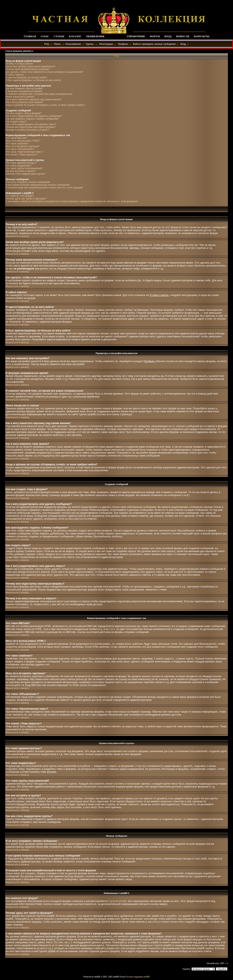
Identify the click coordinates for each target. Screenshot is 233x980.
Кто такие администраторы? (21, 163)
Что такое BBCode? (16, 138)
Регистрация (106, 44)
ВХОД (168, 36)
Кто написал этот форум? (20, 196)
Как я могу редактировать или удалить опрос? (31, 124)
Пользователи (73, 44)
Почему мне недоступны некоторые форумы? (31, 127)
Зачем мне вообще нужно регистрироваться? (31, 66)
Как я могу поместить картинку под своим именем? (34, 100)
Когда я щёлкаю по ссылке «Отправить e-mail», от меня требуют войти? (45, 105)
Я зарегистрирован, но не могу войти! (26, 77)
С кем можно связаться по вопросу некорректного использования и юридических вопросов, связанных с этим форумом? (72, 201)
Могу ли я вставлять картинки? (23, 146)
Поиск (57, 44)
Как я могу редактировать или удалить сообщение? (34, 116)
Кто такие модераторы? (19, 166)
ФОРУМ (155, 36)
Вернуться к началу (17, 236)
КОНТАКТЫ (202, 36)
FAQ (47, 44)
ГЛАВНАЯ (30, 36)
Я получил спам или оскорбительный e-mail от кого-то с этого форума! (44, 188)
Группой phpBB (117, 901)
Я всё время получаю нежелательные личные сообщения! (38, 185)
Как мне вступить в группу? (21, 171)
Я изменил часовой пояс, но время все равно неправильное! (39, 94)
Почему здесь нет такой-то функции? (26, 199)
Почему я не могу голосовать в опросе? (27, 130)
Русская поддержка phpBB (138, 977)
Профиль (123, 44)
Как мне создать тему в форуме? (24, 113)
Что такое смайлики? (17, 144)
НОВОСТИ (183, 36)
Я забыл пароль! (15, 75)
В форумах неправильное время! (24, 91)
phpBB (97, 977)
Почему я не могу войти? (19, 64)
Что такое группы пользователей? (24, 168)
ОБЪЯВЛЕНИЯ (95, 36)
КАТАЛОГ (75, 36)
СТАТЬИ (59, 36)
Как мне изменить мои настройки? (25, 89)
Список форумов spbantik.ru (19, 51)
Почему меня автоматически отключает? (28, 69)
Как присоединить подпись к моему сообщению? (32, 119)
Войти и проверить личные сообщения (154, 44)
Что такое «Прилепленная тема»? (24, 152)
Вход (183, 44)
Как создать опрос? (16, 122)
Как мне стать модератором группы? (26, 174)
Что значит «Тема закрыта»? (21, 155)
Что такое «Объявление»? (20, 149)
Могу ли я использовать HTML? (23, 141)
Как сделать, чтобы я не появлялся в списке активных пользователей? (44, 72)
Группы (90, 44)
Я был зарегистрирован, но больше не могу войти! (33, 80)
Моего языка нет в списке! (20, 97)
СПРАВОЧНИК (136, 36)
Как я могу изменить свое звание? (24, 102)
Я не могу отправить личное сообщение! (28, 182)
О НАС (45, 36)
